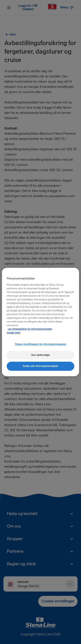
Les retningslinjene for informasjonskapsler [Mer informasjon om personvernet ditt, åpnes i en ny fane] (30, 329)
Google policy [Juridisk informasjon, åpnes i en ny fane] (14, 333)
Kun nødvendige (41, 355)
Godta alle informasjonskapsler (40, 366)
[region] (40, 322)
